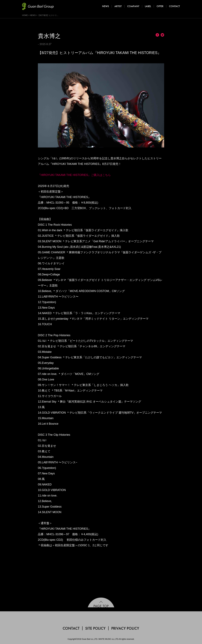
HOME (25, 15)
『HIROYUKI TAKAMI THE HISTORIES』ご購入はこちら (74, 175)
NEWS (33, 15)
